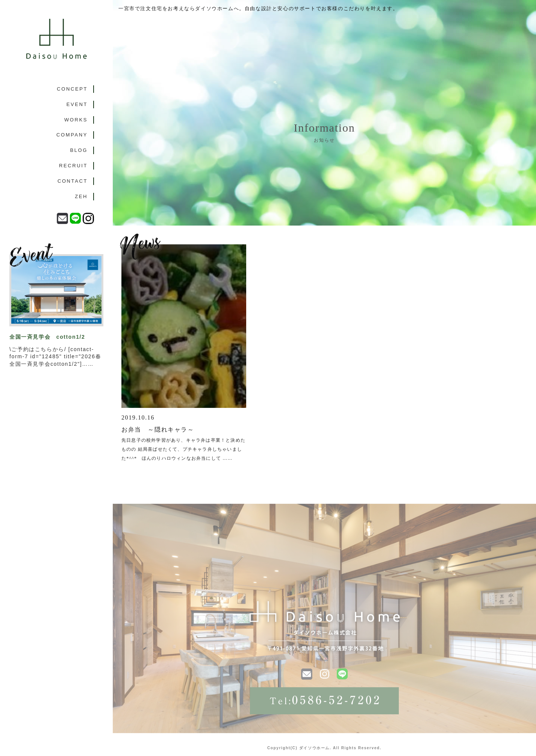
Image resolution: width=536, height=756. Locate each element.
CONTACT (73, 181)
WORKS (76, 120)
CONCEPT (72, 89)
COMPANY (72, 135)
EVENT (77, 104)
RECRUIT (73, 166)
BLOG (79, 150)
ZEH (81, 196)
